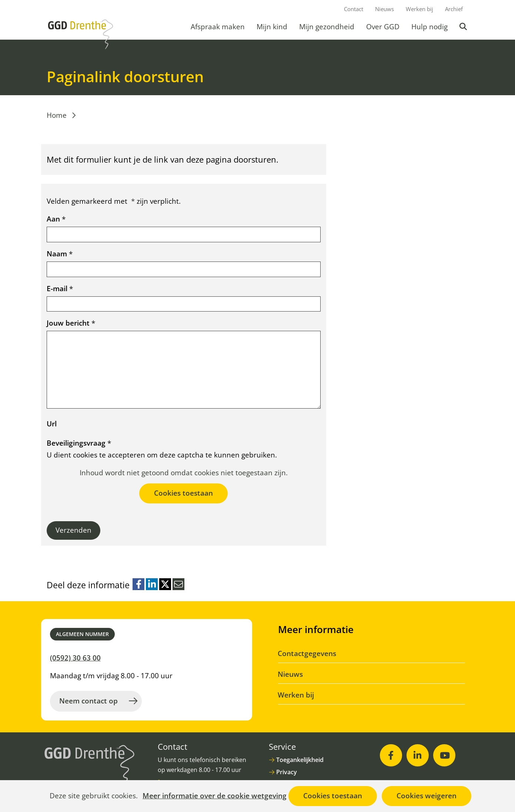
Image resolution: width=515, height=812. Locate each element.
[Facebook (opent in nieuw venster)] (391, 755)
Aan (56, 219)
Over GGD (383, 27)
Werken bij (419, 9)
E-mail (60, 289)
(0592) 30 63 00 (75, 658)
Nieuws (384, 9)
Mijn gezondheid (327, 27)
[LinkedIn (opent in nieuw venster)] (418, 755)
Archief (454, 9)
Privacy (287, 772)
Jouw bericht (71, 323)
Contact (354, 9)
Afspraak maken (218, 27)
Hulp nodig (429, 27)
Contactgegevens (307, 653)
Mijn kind (272, 27)
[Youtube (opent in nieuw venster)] (444, 755)
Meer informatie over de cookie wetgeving (215, 796)
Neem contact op (88, 701)
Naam (60, 254)
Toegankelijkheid (300, 760)
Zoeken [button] (464, 27)
